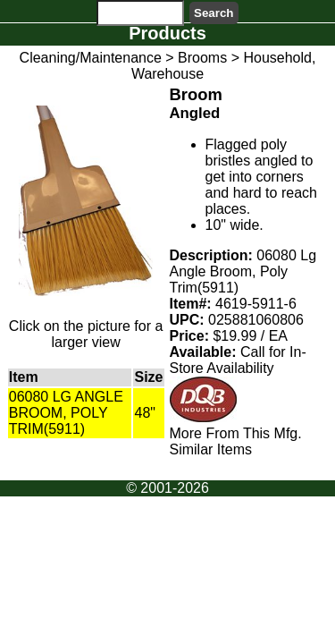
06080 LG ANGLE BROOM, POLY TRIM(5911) (66, 413)
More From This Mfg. (236, 433)
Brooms (202, 58)
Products (167, 33)
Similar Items (211, 449)
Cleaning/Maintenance (91, 58)
